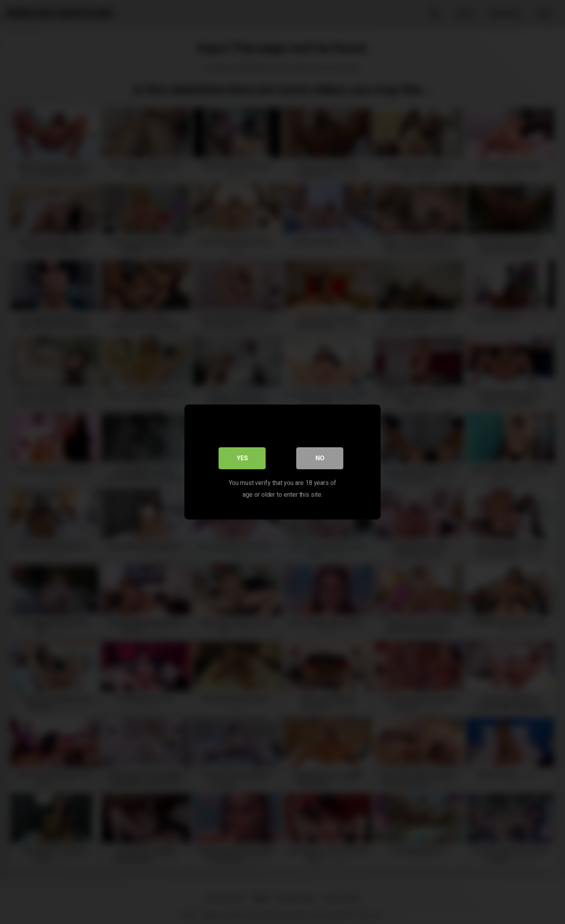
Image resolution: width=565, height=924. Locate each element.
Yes (242, 458)
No (320, 458)
